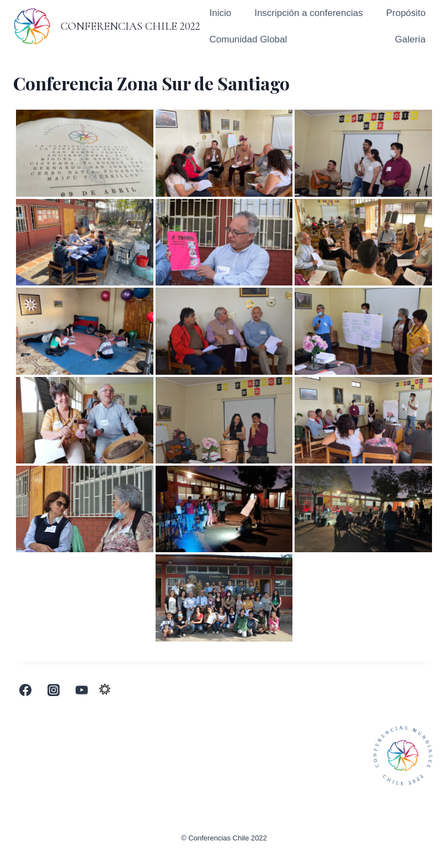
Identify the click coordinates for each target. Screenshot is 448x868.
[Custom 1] (105, 690)
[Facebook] (25, 690)
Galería (410, 39)
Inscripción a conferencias (309, 13)
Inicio (220, 13)
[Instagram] (54, 690)
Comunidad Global (248, 39)
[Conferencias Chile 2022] (107, 26)
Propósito (406, 13)
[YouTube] (82, 690)
